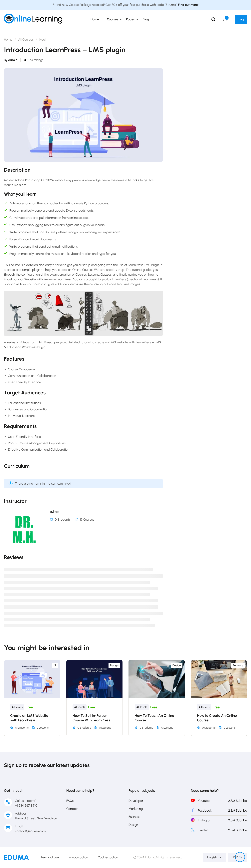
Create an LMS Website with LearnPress (29, 718)
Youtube (204, 801)
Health (44, 39)
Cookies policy (108, 857)
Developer (136, 801)
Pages (130, 19)
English (215, 857)
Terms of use (50, 857)
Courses (113, 19)
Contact (72, 809)
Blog (146, 19)
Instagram (205, 820)
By (11, 60)
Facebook (205, 810)
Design (114, 665)
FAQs (70, 801)
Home (95, 19)
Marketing (136, 809)
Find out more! (188, 5)
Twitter (203, 830)
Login (243, 19)
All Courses (26, 39)
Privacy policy (78, 857)
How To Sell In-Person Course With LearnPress (91, 718)
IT (55, 665)
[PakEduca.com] (16, 857)
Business (238, 665)
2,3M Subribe (238, 801)
